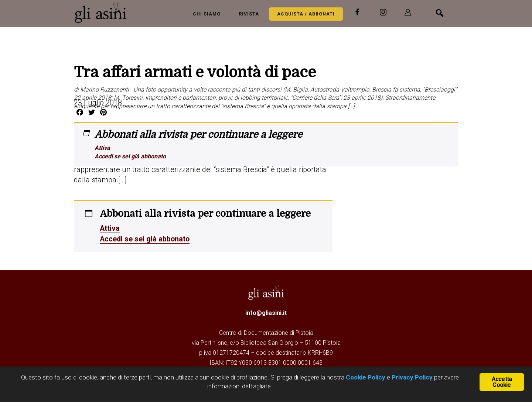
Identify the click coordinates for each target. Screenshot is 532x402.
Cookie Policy (365, 377)
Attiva (102, 148)
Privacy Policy (412, 377)
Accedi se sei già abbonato (130, 156)
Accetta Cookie (502, 382)
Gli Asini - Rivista (103, 12)
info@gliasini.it (266, 312)
